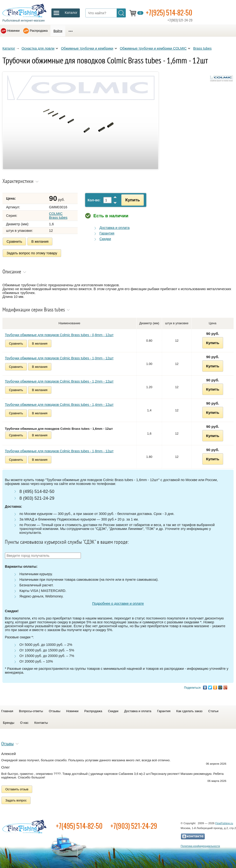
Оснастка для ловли (38, 48)
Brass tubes (202, 48)
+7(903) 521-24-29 (134, 826)
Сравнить (14, 242)
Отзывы (54, 711)
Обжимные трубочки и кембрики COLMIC (153, 48)
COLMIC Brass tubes (58, 216)
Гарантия (107, 233)
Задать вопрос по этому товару (32, 253)
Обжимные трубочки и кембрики (87, 48)
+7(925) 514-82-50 (169, 12)
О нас (24, 723)
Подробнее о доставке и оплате (118, 604)
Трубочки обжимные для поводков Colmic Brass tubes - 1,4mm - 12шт (59, 405)
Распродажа (39, 31)
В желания (40, 242)
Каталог (9, 48)
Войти (58, 31)
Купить (132, 200)
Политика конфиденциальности (200, 846)
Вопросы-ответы (31, 711)
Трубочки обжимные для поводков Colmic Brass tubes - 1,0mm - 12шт (59, 358)
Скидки (105, 239)
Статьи (213, 711)
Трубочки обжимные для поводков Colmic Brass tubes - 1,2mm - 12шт (59, 381)
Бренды (9, 723)
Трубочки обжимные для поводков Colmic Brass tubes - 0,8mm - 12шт (59, 335)
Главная (7, 711)
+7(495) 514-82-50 (79, 826)
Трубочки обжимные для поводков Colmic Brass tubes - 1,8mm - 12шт (59, 451)
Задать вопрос (16, 800)
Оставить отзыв (17, 789)
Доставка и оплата (114, 228)
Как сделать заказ (189, 711)
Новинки (13, 31)
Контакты (41, 723)
